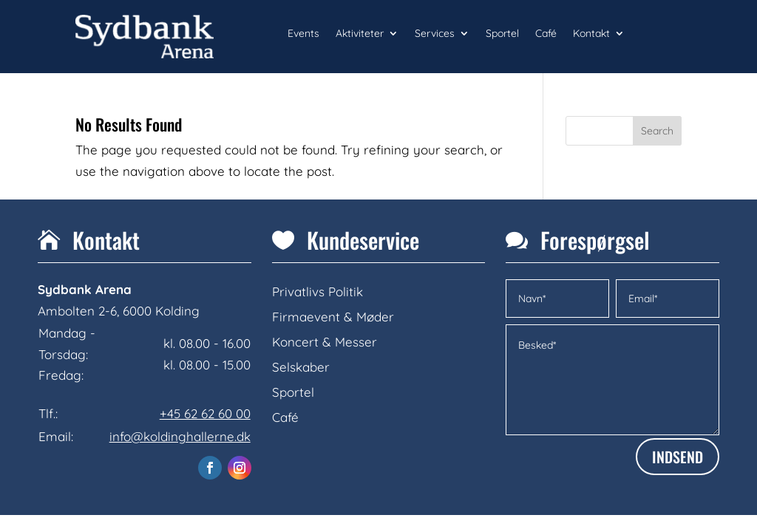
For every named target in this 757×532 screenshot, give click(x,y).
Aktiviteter (360, 34)
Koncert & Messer (325, 342)
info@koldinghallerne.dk (180, 436)
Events (303, 34)
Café (546, 34)
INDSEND (678, 457)
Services (435, 34)
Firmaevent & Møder (333, 317)
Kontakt (591, 34)
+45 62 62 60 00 (205, 413)
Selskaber (301, 367)
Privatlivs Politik (318, 291)
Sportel (502, 34)
